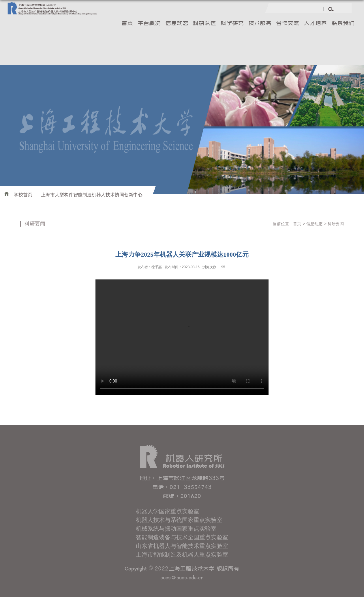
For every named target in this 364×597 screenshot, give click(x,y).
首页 (127, 24)
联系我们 (343, 24)
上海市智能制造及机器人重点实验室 (182, 555)
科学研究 (232, 24)
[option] (263, 129)
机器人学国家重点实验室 (168, 511)
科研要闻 (336, 224)
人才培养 (315, 24)
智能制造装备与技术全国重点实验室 (182, 537)
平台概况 (149, 24)
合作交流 (288, 24)
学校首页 (23, 195)
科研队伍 (204, 24)
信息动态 (177, 24)
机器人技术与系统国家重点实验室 (179, 520)
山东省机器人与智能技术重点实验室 (182, 546)
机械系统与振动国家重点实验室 (176, 529)
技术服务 (260, 24)
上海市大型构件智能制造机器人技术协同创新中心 (92, 195)
